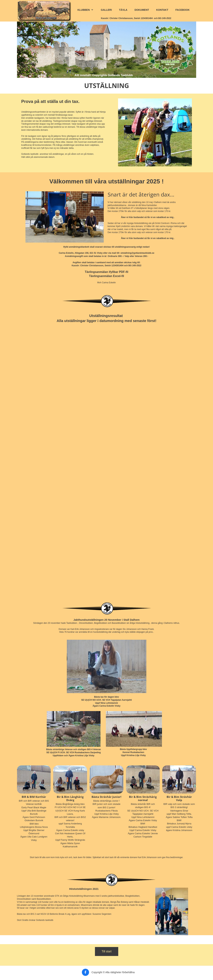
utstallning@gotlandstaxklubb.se (137, 253)
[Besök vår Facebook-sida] (85, 972)
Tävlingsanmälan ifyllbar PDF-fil (106, 272)
